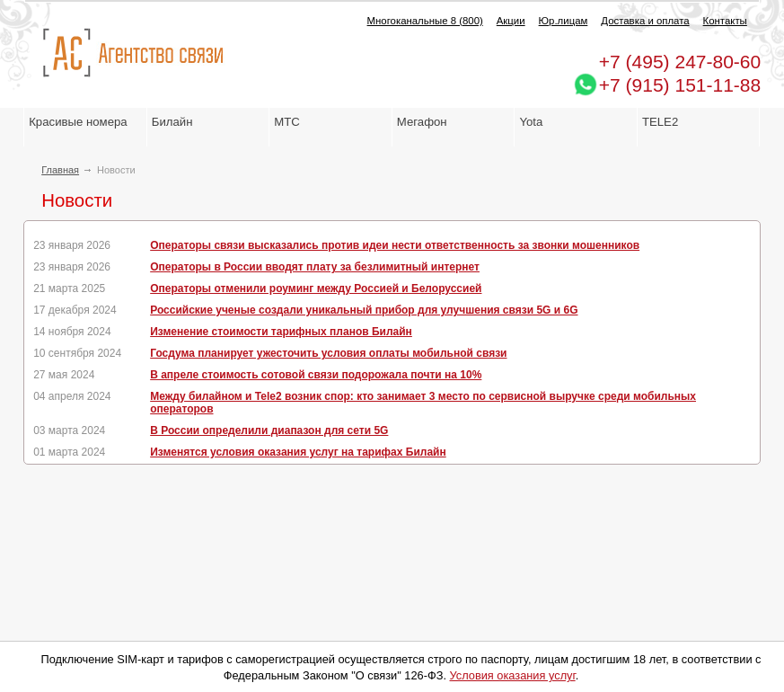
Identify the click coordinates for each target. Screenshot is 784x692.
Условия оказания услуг (513, 675)
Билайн (172, 122)
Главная (60, 170)
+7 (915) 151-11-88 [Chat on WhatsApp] (680, 85)
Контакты (725, 21)
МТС (287, 122)
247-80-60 (680, 62)
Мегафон (422, 122)
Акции (511, 21)
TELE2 (660, 122)
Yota (531, 122)
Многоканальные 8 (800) (425, 21)
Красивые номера (79, 122)
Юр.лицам (564, 21)
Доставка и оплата (645, 21)
